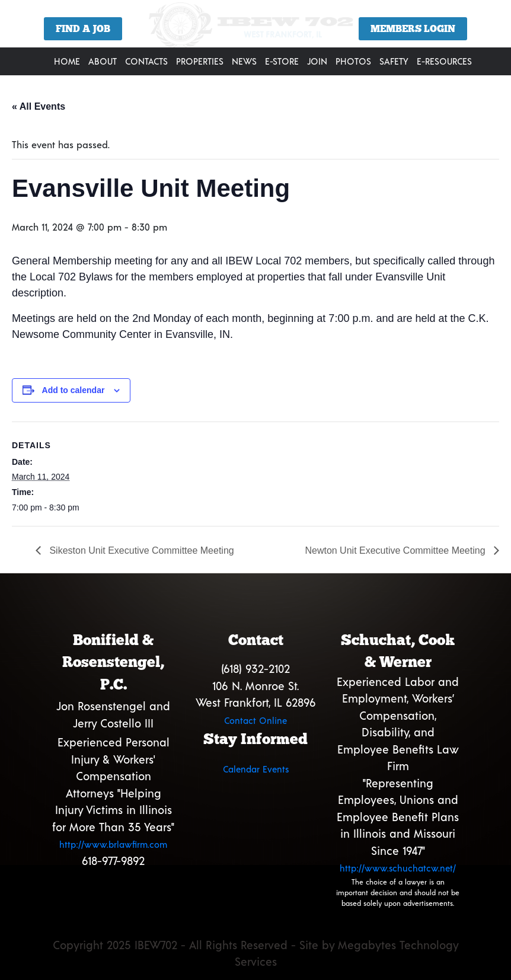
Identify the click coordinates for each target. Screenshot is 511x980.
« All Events (39, 106)
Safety (394, 61)
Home (67, 61)
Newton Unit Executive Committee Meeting (396, 550)
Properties (200, 61)
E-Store (282, 61)
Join (317, 61)
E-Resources (444, 61)
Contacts (146, 61)
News (244, 61)
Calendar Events (256, 769)
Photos (353, 61)
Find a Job (83, 29)
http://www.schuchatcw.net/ (398, 868)
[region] (255, 28)
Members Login (413, 29)
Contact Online (255, 720)
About (103, 61)
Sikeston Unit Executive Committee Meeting (140, 550)
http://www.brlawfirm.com (113, 844)
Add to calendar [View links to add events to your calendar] (74, 390)
